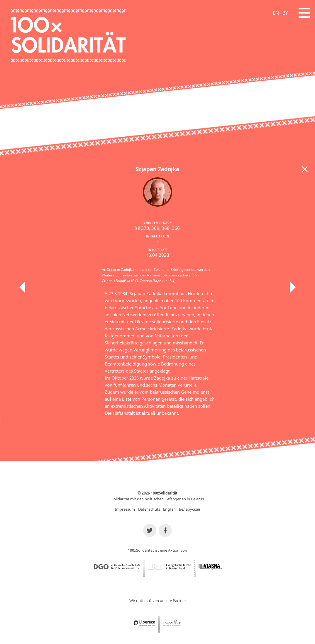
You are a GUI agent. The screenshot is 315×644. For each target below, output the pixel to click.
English (169, 509)
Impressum (125, 509)
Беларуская (189, 509)
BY (285, 13)
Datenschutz (149, 509)
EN (276, 13)
